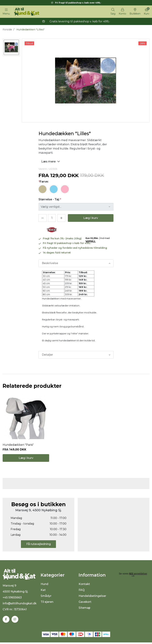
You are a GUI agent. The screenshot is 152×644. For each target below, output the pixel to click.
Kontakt (84, 585)
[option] (11, 47)
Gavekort (85, 603)
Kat (43, 591)
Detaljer (47, 355)
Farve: (44, 182)
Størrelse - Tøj (50, 199)
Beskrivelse (50, 263)
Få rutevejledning (39, 545)
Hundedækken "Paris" (18, 445)
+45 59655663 (12, 599)
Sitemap (85, 609)
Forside (7, 30)
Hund (44, 585)
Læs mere (51, 161)
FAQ (82, 591)
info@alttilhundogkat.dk (20, 605)
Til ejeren (47, 603)
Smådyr (46, 597)
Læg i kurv (91, 218)
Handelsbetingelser (92, 597)
